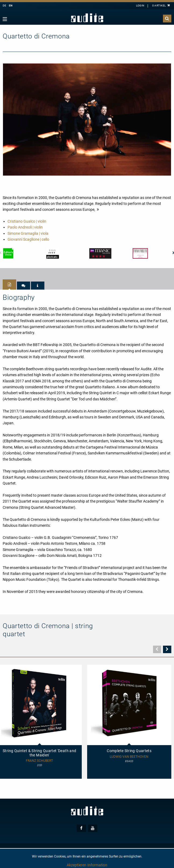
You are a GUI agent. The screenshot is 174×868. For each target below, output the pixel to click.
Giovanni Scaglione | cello (28, 239)
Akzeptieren (77, 865)
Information (97, 865)
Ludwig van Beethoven (129, 757)
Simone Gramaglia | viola (28, 233)
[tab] (9, 284)
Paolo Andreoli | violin (25, 227)
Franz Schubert (39, 761)
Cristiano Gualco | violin (27, 221)
